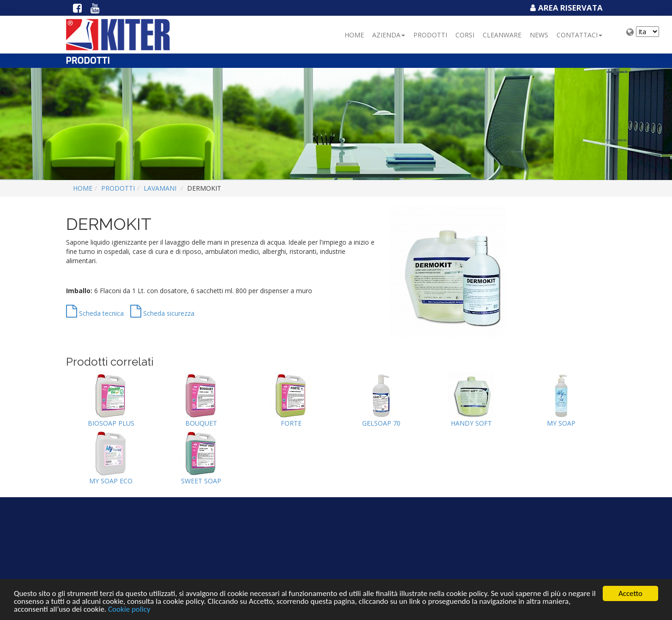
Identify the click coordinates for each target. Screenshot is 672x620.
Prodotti (430, 35)
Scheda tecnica (95, 313)
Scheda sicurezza (162, 313)
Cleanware (502, 35)
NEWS (539, 35)
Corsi (465, 35)
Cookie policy (129, 610)
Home (354, 35)
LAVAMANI (160, 188)
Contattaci (579, 35)
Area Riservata (565, 8)
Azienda (389, 35)
